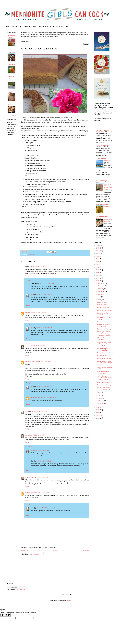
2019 (98, 264)
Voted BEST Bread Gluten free (103, 372)
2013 (98, 281)
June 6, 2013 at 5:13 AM (47, 284)
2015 (98, 275)
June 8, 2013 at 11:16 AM (46, 461)
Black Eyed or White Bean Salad (104, 325)
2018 (98, 267)
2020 (98, 262)
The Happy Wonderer (103, 130)
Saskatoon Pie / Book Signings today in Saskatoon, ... (104, 344)
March (100, 398)
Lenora (28, 313)
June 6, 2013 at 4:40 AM (37, 266)
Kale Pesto (101, 322)
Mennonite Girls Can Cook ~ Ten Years (53, 27)
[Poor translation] (7, 615)
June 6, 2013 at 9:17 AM (44, 386)
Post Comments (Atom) (37, 554)
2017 (98, 270)
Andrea (28, 346)
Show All (14, 116)
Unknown (29, 493)
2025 (98, 248)
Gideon (28, 477)
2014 (98, 278)
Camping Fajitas (102, 356)
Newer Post (25, 551)
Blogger (68, 601)
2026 (98, 245)
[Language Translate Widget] (17, 587)
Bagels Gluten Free (103, 308)
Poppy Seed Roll (103, 302)
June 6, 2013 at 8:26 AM (38, 346)
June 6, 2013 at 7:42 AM (38, 313)
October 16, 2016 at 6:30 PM (46, 508)
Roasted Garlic (102, 305)
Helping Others (30, 27)
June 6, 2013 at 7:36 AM (44, 294)
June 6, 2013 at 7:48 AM (44, 328)
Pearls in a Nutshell (102, 145)
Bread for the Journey (104, 329)
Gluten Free (31, 255)
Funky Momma (30, 361)
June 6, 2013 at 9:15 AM (39, 412)
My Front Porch (101, 159)
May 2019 (107, 206)
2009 (98, 415)
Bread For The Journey (105, 310)
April (99, 395)
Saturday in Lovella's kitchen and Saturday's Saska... (104, 333)
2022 (98, 256)
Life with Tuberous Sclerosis (102, 217)
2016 (98, 273)
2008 (98, 418)
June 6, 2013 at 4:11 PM (49, 397)
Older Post (86, 551)
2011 (98, 410)
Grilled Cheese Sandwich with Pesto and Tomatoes (105, 378)
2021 (98, 259)
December (101, 283)
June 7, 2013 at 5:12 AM (42, 450)
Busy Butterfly (100, 132)
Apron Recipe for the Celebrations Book (104, 388)
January (100, 404)
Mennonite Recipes (11, 36)
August (100, 294)
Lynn (27, 435)
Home (7, 27)
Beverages (11, 65)
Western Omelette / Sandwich (103, 339)
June (99, 300)
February (107, 160)
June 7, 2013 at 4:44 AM (37, 435)
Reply (27, 276)
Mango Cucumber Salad (105, 353)
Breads (10, 92)
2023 (98, 253)
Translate (20, 590)
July (99, 297)
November (101, 286)
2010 (98, 413)
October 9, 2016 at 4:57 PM (41, 493)
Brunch (10, 104)
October (100, 289)
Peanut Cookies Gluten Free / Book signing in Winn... (105, 363)
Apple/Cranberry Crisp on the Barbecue (104, 349)
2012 (98, 407)
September (101, 291)
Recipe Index (17, 27)
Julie (32, 294)
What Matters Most (102, 204)
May (99, 393)
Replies (30, 280)
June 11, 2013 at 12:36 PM (39, 477)
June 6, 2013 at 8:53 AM (43, 361)
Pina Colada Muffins (104, 382)
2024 (98, 251)
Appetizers (11, 52)
